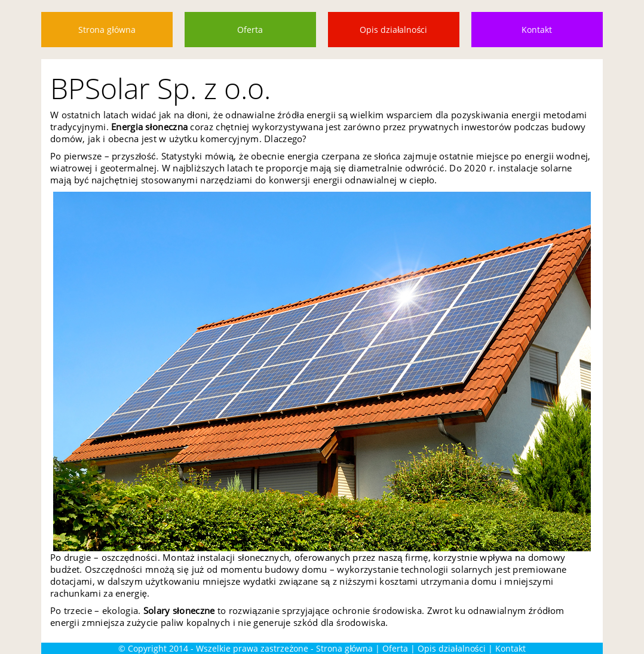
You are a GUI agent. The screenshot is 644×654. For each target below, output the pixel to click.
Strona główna (107, 30)
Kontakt (537, 30)
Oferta (250, 30)
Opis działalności (393, 30)
